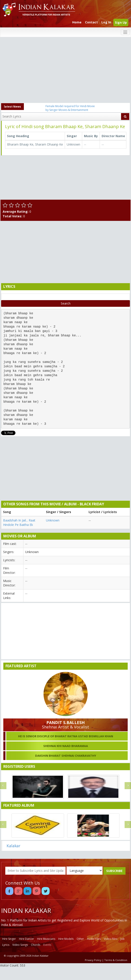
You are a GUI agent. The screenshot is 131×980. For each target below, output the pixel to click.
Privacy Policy (93, 960)
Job (122, 939)
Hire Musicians (46, 939)
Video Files (111, 939)
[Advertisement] (66, 70)
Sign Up (121, 22)
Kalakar (13, 846)
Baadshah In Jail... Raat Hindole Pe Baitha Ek (19, 522)
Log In (106, 22)
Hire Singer (9, 939)
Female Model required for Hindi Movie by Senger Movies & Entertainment (70, 108)
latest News (12, 107)
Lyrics (6, 945)
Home (77, 22)
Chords (36, 945)
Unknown (53, 520)
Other (80, 939)
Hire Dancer (27, 939)
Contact (91, 22)
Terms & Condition (116, 960)
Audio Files (94, 939)
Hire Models (66, 939)
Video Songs (20, 945)
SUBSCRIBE (114, 871)
